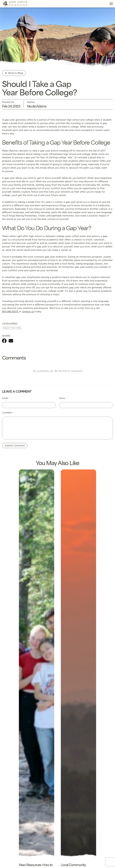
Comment (8, 413)
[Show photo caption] (111, 55)
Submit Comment (15, 445)
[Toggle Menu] (111, 4)
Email (63, 398)
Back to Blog (14, 73)
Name (6, 398)
